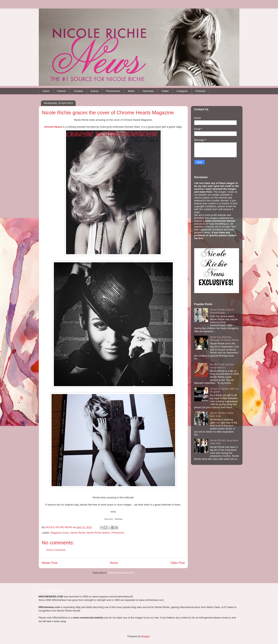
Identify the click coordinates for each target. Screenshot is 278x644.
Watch (131, 91)
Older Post (178, 563)
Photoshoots (113, 91)
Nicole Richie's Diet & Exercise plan (222, 311)
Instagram (182, 91)
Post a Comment (56, 550)
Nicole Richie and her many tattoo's (222, 366)
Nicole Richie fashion (98, 533)
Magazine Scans (60, 533)
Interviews (148, 91)
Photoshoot (118, 533)
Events (95, 91)
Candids (78, 91)
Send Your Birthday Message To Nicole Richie (224, 339)
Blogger (146, 636)
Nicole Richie (78, 533)
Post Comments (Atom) (121, 573)
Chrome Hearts (53, 127)
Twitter (165, 91)
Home (46, 91)
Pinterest (200, 91)
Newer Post (50, 563)
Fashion (62, 91)
